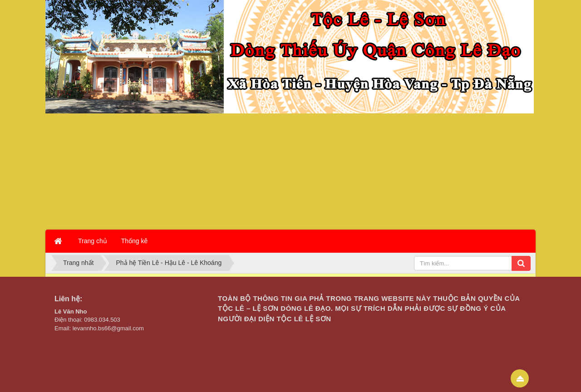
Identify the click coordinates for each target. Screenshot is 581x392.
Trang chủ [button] (93, 241)
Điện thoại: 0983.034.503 (87, 320)
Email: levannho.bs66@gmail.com (99, 328)
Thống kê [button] (135, 241)
